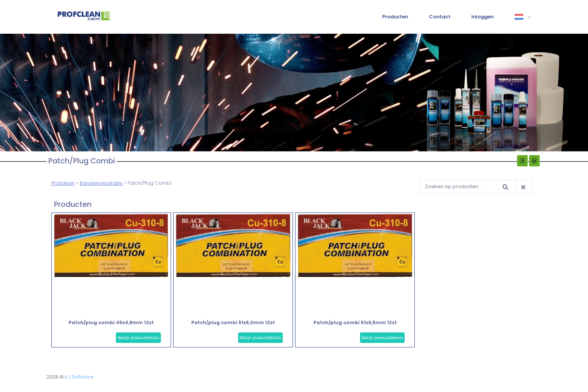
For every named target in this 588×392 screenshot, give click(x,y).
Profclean (63, 183)
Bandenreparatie (102, 183)
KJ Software (79, 377)
